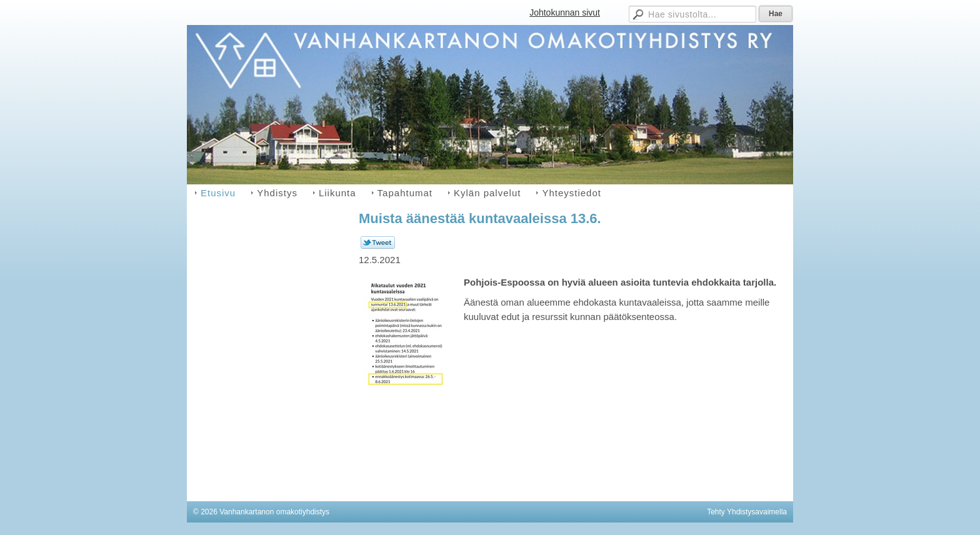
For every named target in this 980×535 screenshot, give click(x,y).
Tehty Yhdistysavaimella (747, 512)
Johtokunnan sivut (565, 12)
